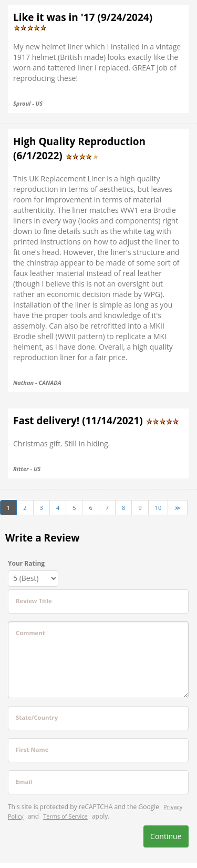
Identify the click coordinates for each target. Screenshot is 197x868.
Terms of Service (65, 816)
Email (24, 782)
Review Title (34, 601)
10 (158, 508)
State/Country (37, 717)
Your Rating (26, 563)
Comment (30, 633)
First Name (32, 749)
